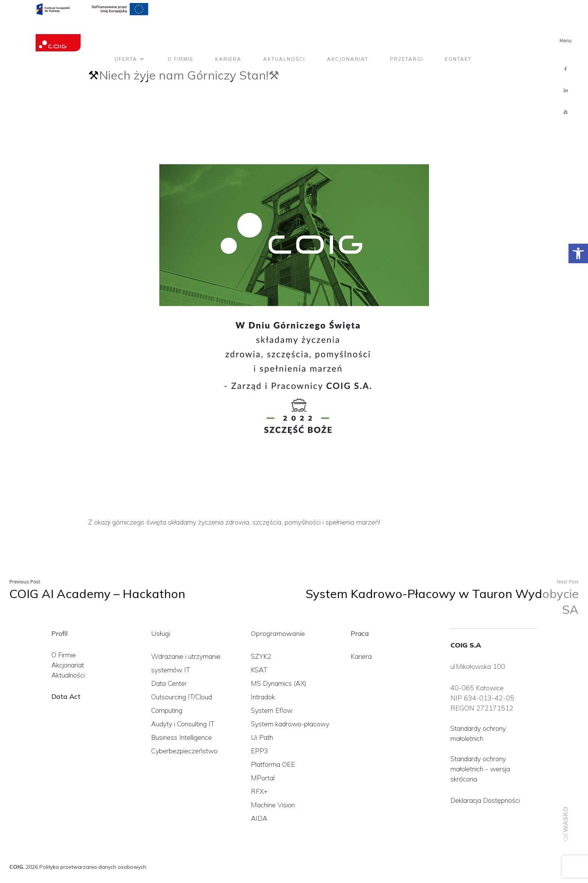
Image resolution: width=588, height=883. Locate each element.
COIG (16, 867)
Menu (565, 41)
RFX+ (259, 791)
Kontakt (458, 31)
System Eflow (272, 710)
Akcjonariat (348, 31)
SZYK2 (261, 656)
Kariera (228, 31)
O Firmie (64, 655)
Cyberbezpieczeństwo (184, 751)
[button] (578, 253)
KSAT (259, 670)
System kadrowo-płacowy (290, 724)
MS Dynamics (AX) (279, 683)
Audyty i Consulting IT (183, 724)
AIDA (259, 818)
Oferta (126, 31)
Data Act (66, 696)
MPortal (263, 778)
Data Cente (168, 683)
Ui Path (262, 737)
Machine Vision (273, 805)
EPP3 (259, 751)
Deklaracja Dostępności (485, 800)
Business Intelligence (181, 737)
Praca (360, 633)
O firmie (181, 31)
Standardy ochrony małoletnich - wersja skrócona (480, 769)
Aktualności (284, 31)
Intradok (263, 697)
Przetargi (407, 31)
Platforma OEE (273, 764)
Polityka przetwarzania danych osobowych (93, 867)
